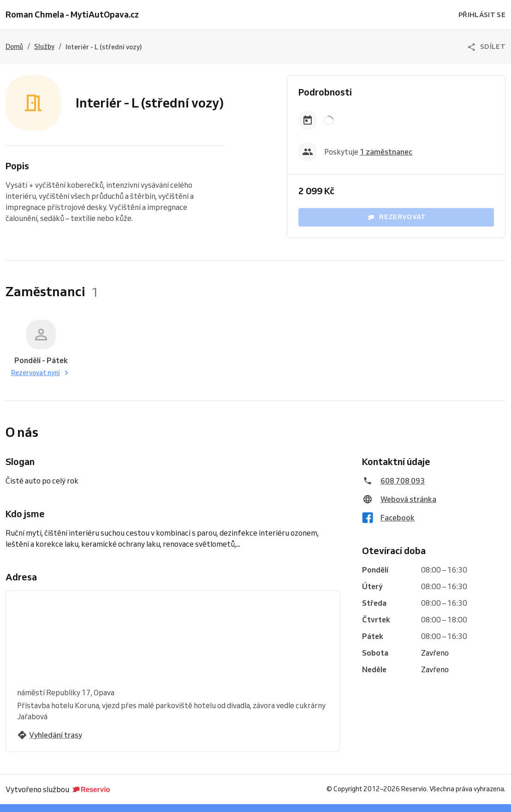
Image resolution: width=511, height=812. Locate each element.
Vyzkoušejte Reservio (217, 801)
